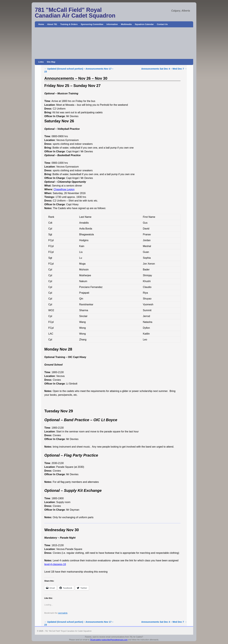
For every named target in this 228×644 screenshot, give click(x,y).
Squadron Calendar (144, 24)
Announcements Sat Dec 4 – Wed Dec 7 (164, 69)
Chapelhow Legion (64, 189)
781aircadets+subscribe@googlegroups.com (109, 640)
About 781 (52, 24)
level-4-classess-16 (55, 564)
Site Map (51, 62)
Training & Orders (69, 24)
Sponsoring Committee (92, 24)
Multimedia (126, 24)
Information (112, 24)
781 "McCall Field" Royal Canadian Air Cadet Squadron (75, 13)
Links (41, 62)
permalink (63, 613)
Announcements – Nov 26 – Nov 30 (76, 78)
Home (41, 24)
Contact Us (162, 24)
